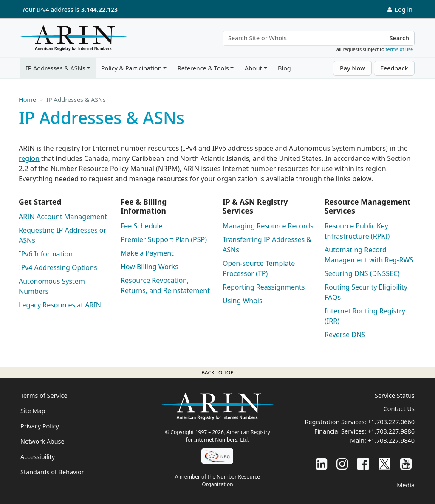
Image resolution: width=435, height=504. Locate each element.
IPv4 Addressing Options (58, 267)
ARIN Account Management (63, 217)
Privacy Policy (40, 426)
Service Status (395, 396)
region (29, 158)
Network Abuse (42, 441)
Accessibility (38, 457)
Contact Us (399, 409)
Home (27, 100)
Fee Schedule (142, 226)
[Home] (71, 40)
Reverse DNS (345, 335)
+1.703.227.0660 (391, 422)
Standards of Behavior (52, 472)
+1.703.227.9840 (391, 441)
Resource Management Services (367, 206)
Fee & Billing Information (144, 206)
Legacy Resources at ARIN (60, 305)
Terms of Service (44, 396)
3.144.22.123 (99, 10)
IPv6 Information (46, 254)
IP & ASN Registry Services (255, 206)
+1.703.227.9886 (391, 431)
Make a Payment (147, 253)
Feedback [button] (394, 68)
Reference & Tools (203, 68)
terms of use (400, 49)
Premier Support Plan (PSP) (164, 239)
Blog (284, 68)
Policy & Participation (131, 68)
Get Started (40, 202)
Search (399, 38)
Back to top (217, 373)
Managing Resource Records (268, 226)
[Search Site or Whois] (304, 38)
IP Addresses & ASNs (56, 68)
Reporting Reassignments (264, 287)
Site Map (33, 411)
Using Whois (243, 301)
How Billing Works (150, 267)
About (253, 68)
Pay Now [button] (353, 68)
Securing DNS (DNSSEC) (362, 273)
